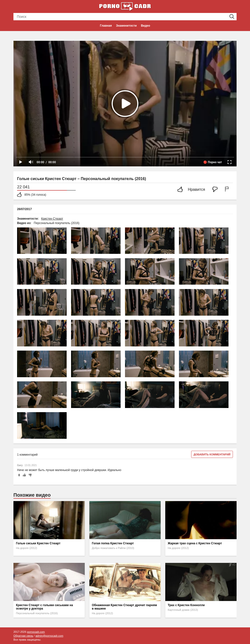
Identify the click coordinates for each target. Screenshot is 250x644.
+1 (24, 475)
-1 (29, 475)
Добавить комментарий (212, 454)
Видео (146, 26)
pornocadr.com (36, 632)
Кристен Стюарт (52, 219)
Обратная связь (23, 636)
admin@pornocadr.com (49, 636)
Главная (106, 26)
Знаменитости (126, 26)
